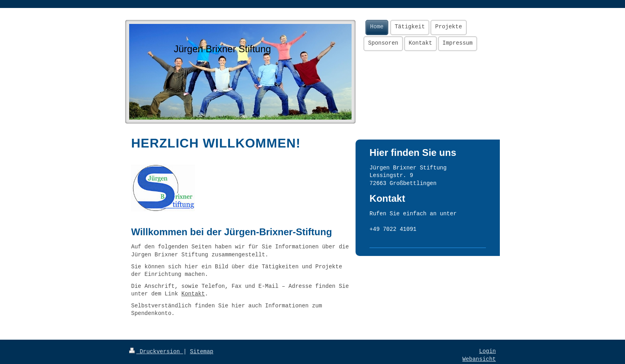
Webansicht (479, 359)
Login (487, 351)
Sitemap (201, 352)
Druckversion (156, 352)
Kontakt (193, 294)
